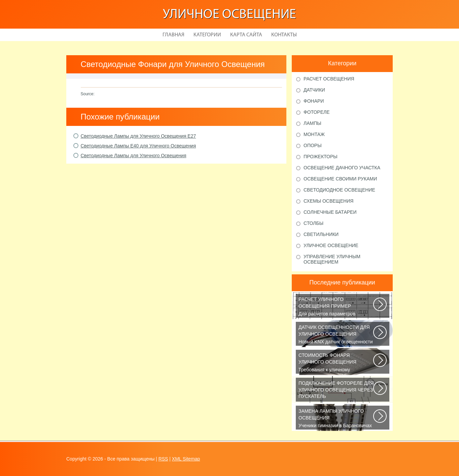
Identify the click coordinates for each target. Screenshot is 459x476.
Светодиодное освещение (339, 190)
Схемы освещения (328, 201)
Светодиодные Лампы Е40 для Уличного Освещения (138, 146)
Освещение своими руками (340, 179)
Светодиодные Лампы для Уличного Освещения (134, 156)
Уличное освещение (229, 15)
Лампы (312, 123)
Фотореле (317, 112)
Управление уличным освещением (332, 259)
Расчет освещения (329, 79)
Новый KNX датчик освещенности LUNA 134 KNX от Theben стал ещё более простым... (336, 335)
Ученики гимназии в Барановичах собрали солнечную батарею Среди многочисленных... (336, 419)
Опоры (313, 145)
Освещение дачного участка (342, 168)
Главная (173, 35)
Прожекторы (321, 157)
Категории (207, 35)
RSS (163, 459)
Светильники (321, 234)
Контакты (284, 35)
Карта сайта (246, 35)
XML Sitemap (186, 459)
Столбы (313, 223)
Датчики (314, 90)
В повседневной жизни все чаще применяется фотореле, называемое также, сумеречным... (336, 391)
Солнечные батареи (330, 212)
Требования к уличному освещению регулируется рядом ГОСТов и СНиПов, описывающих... (336, 363)
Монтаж (314, 134)
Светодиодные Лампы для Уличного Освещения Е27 (138, 136)
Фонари (314, 101)
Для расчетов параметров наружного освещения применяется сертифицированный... (336, 307)
